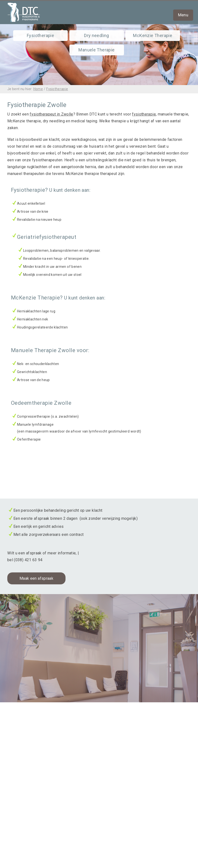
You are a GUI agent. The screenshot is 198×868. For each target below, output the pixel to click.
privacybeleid (24, 843)
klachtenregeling (26, 836)
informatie (21, 850)
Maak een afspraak (36, 578)
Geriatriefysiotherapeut (47, 237)
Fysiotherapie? (51, 190)
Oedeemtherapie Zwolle (41, 403)
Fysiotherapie (40, 35)
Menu (183, 15)
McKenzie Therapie (153, 35)
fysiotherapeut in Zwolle (51, 114)
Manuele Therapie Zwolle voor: (50, 350)
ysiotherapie (145, 114)
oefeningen (22, 856)
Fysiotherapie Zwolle (26, 724)
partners (19, 863)
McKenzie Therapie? (58, 298)
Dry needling (97, 35)
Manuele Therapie (96, 50)
